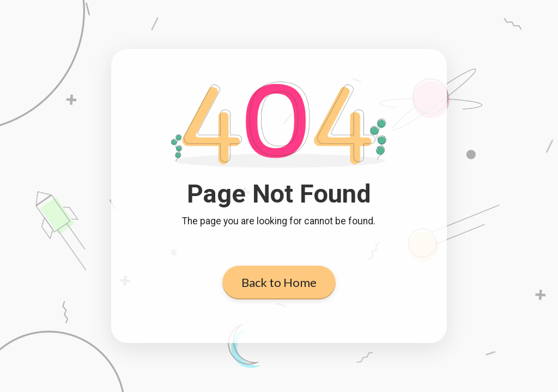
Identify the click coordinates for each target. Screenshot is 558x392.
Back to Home (279, 282)
